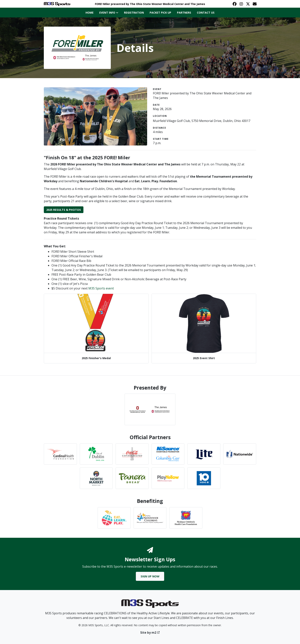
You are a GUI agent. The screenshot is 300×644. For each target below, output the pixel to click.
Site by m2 (150, 633)
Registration (134, 13)
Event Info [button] (109, 13)
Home (90, 13)
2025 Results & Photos (64, 210)
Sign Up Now (150, 576)
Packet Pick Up (160, 13)
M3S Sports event (101, 288)
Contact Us (206, 13)
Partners (184, 13)
